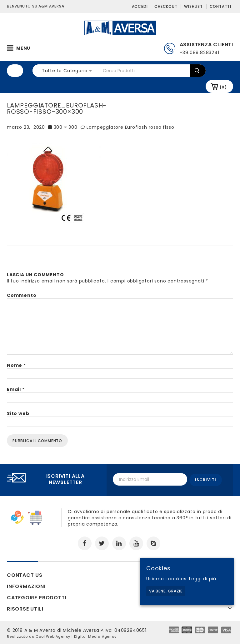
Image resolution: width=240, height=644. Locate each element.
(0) (223, 87)
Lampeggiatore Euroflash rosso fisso (130, 127)
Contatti (220, 6)
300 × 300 (66, 127)
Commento (22, 295)
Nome (16, 365)
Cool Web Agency (53, 636)
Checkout (166, 6)
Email (16, 389)
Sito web (18, 413)
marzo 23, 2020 (26, 127)
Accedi (140, 6)
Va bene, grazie (166, 591)
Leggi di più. (203, 579)
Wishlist (193, 6)
